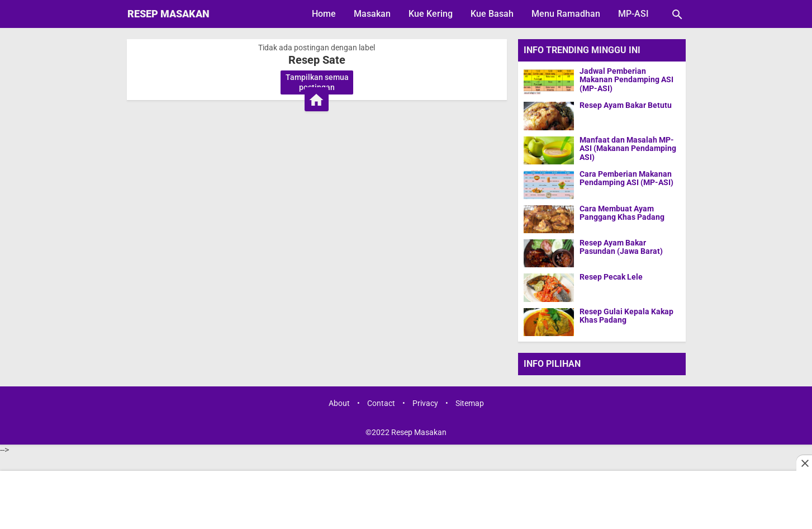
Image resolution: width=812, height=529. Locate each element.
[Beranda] (317, 99)
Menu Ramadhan (566, 14)
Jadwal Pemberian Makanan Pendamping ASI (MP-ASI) (626, 80)
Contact (381, 403)
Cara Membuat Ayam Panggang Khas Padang (622, 213)
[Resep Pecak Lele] (549, 287)
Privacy (425, 403)
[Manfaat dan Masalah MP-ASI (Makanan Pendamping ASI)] (549, 150)
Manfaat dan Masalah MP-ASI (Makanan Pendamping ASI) (628, 149)
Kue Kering (431, 14)
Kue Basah (492, 14)
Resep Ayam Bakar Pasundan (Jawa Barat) (621, 247)
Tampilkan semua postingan (317, 82)
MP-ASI (633, 14)
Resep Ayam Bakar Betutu (626, 105)
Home (324, 14)
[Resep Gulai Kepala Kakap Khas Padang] (549, 322)
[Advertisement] (406, 501)
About (339, 403)
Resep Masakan (168, 14)
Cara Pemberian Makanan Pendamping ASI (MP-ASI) (626, 178)
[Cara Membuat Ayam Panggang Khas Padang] (549, 219)
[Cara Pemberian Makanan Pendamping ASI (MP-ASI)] (549, 184)
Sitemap (470, 403)
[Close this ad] (804, 463)
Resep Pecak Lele (611, 277)
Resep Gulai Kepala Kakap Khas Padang (626, 316)
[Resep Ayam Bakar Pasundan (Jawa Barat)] (549, 253)
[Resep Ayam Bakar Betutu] (549, 115)
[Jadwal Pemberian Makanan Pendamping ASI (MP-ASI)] (549, 81)
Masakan (372, 14)
